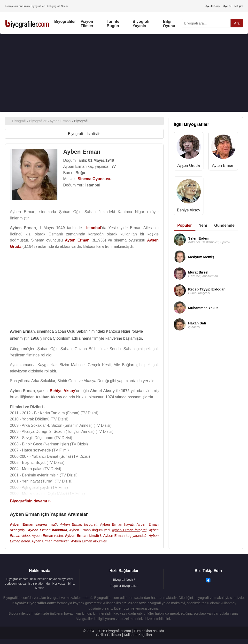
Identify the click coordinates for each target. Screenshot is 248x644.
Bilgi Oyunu (169, 24)
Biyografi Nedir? (124, 580)
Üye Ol (227, 6)
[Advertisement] (124, 73)
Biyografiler (65, 21)
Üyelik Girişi (213, 6)
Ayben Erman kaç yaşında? (125, 536)
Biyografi (75, 134)
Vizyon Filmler (87, 24)
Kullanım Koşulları (138, 635)
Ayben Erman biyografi (79, 524)
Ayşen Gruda (189, 165)
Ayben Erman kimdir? (83, 536)
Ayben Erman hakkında (47, 530)
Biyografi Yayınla (141, 24)
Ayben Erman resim (47, 536)
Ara (237, 23)
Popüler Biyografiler (124, 586)
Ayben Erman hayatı (117, 524)
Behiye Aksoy (188, 210)
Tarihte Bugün (113, 24)
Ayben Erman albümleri (89, 541)
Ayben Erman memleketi (50, 541)
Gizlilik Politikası (109, 635)
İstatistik (94, 134)
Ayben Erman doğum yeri (89, 530)
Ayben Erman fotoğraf (129, 530)
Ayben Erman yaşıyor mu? (33, 524)
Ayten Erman (223, 165)
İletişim (238, 6)
